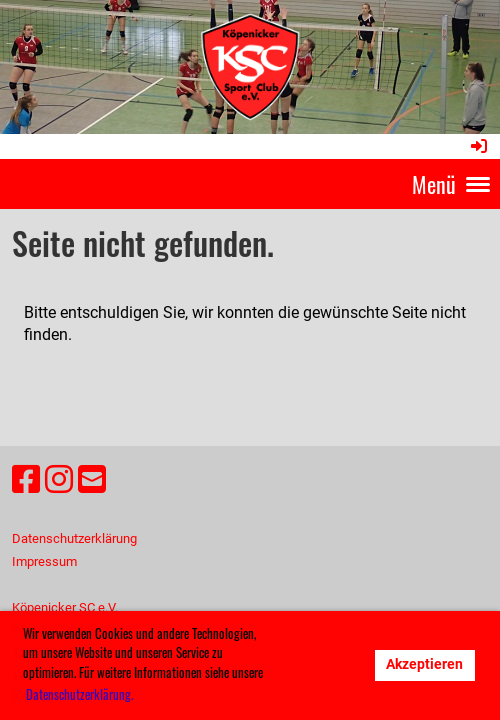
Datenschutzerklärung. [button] (79, 694)
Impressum (44, 561)
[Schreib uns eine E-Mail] (92, 480)
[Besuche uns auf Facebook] (26, 480)
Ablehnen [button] (321, 664)
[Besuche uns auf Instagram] (59, 480)
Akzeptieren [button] (424, 664)
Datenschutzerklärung (74, 538)
